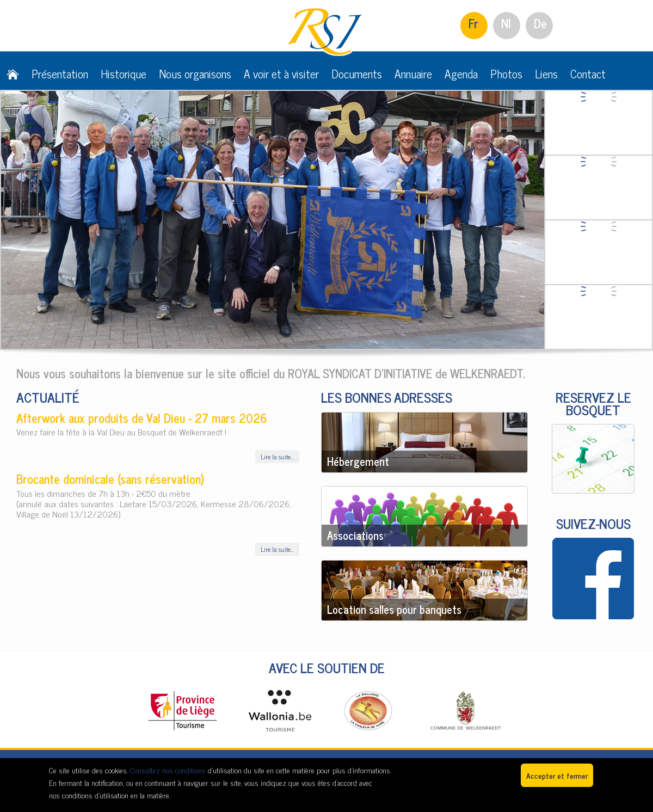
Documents (357, 73)
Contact (588, 73)
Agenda (461, 73)
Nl (506, 23)
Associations (355, 535)
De (540, 23)
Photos (506, 73)
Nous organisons (195, 73)
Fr (473, 23)
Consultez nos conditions (168, 770)
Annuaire (413, 73)
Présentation (60, 73)
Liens (546, 73)
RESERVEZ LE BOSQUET (593, 403)
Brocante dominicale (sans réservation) (110, 479)
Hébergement (358, 461)
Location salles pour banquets (394, 609)
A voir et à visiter (281, 73)
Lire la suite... (277, 457)
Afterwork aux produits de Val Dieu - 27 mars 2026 (141, 418)
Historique (124, 73)
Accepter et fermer (557, 775)
